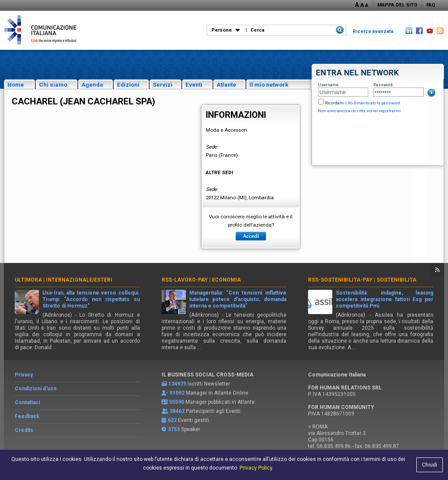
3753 (174, 429)
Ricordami (335, 103)
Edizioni (128, 84)
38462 (177, 411)
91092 (177, 393)
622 (172, 420)
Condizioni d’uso (36, 389)
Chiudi (430, 465)
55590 (177, 402)
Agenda (92, 84)
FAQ (431, 5)
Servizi (163, 84)
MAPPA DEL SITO (397, 5)
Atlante (226, 84)
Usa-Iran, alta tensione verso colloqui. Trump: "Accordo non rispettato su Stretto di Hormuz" (91, 299)
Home (16, 84)
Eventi (194, 84)
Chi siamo (53, 84)
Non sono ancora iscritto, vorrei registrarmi (359, 111)
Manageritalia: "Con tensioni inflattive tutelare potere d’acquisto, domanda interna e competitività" (238, 299)
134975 (177, 384)
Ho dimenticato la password (374, 103)
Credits (24, 430)
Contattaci (27, 402)
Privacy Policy (256, 468)
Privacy (24, 375)
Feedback (27, 416)
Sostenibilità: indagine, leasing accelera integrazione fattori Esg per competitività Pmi (385, 299)
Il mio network (269, 84)
